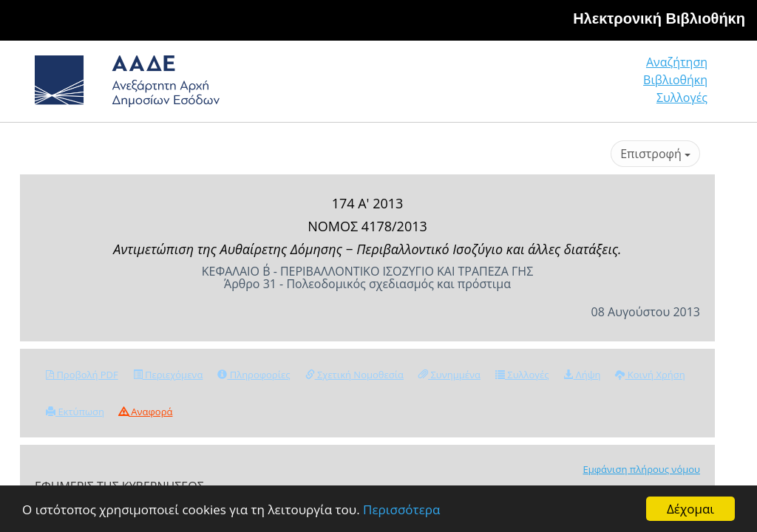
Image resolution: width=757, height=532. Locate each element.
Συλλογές (682, 98)
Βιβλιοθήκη (675, 80)
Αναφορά (146, 412)
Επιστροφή (655, 154)
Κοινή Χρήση (650, 375)
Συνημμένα (449, 375)
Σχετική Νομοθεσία (354, 375)
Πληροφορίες (254, 375)
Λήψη (582, 375)
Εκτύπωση (75, 412)
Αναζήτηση (677, 62)
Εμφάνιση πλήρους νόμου (641, 469)
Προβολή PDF (82, 375)
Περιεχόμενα (168, 375)
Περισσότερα (401, 509)
